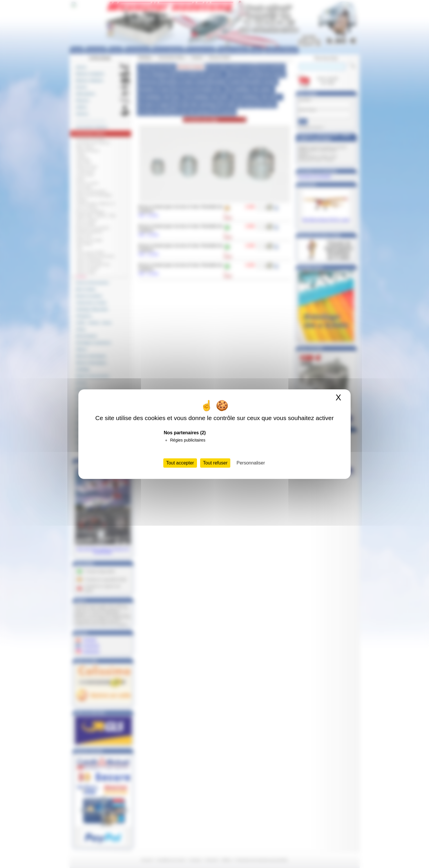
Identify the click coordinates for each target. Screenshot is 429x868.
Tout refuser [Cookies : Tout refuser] (215, 463)
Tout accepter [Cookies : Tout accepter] (180, 463)
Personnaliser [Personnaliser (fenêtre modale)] (251, 463)
